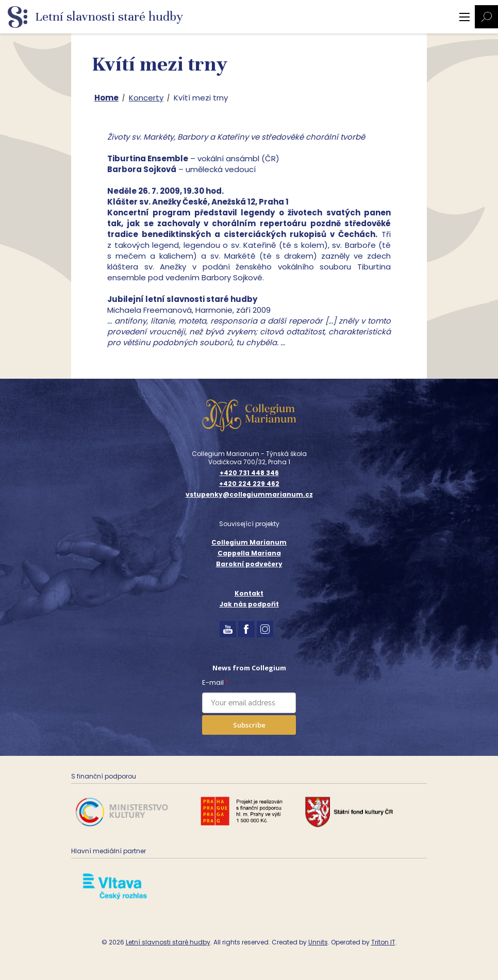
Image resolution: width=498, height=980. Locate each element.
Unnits (318, 942)
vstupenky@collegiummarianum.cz (249, 495)
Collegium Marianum (249, 542)
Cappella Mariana (249, 553)
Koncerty (146, 98)
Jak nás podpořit (249, 604)
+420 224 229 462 (249, 484)
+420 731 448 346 (249, 473)
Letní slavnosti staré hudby (168, 942)
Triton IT (383, 942)
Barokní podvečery (249, 564)
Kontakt (249, 593)
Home (106, 98)
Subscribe (249, 725)
